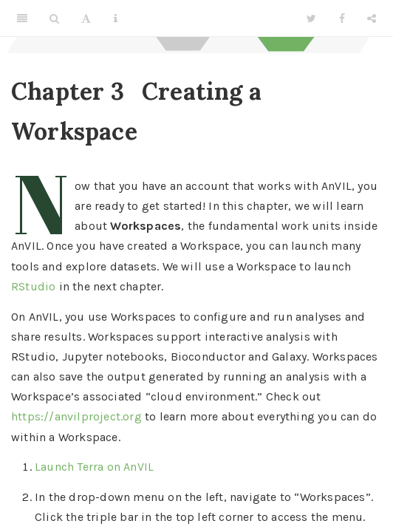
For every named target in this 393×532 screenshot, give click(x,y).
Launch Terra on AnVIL (94, 467)
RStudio (33, 286)
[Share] (372, 18)
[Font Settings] (86, 18)
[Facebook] (342, 18)
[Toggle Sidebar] (22, 18)
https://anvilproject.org (76, 416)
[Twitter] (311, 18)
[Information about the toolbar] (116, 18)
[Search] (54, 18)
